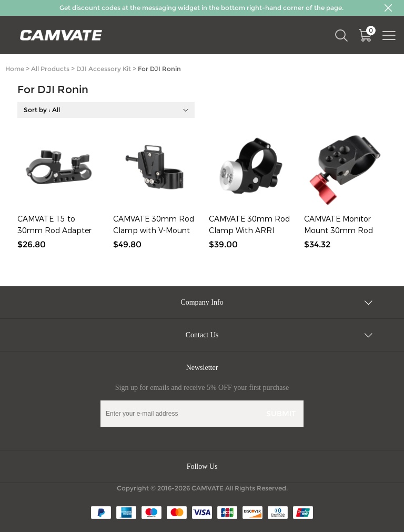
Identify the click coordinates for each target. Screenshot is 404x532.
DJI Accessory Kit (104, 69)
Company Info (202, 302)
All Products (50, 69)
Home (15, 69)
